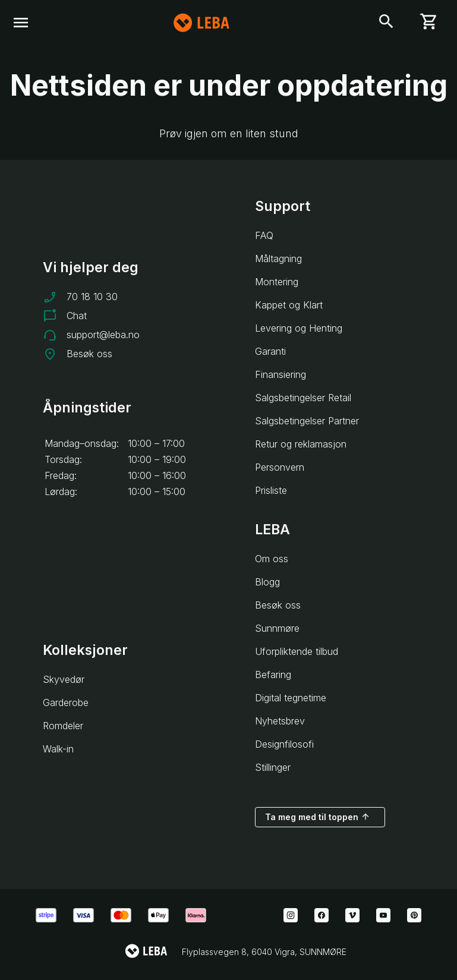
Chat (77, 316)
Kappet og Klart (289, 305)
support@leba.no (103, 335)
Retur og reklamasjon (301, 444)
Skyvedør (64, 679)
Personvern (280, 467)
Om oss (272, 559)
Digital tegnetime (291, 698)
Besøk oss (89, 354)
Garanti (270, 351)
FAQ (264, 235)
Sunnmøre (277, 628)
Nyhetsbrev (280, 721)
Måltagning (278, 259)
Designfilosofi (284, 744)
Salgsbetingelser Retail (303, 398)
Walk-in (58, 749)
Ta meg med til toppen (318, 817)
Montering (277, 282)
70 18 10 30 (92, 297)
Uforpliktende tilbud (297, 651)
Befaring (273, 675)
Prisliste (271, 490)
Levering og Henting (299, 328)
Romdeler (63, 726)
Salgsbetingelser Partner (307, 421)
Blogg (267, 582)
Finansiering (280, 374)
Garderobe (66, 702)
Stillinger (273, 767)
